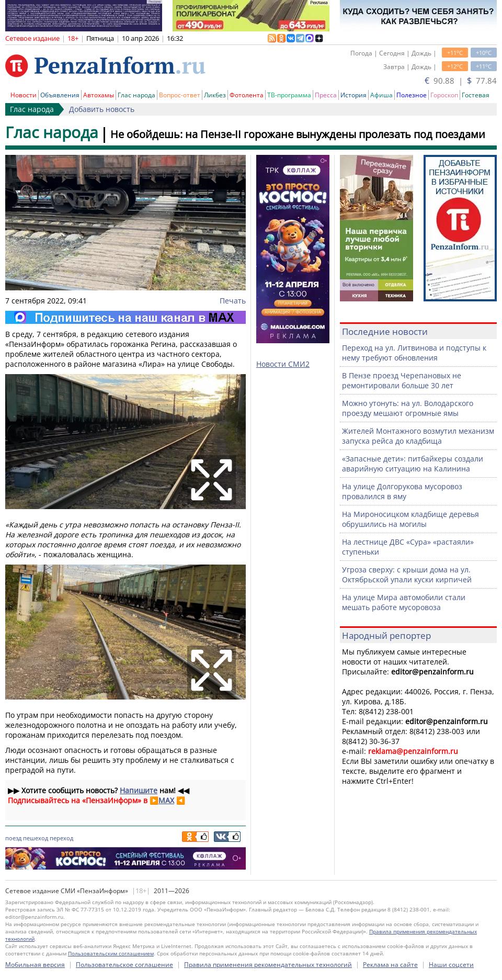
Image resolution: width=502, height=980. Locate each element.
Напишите (139, 790)
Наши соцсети (451, 965)
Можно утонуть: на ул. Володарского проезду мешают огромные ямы (408, 408)
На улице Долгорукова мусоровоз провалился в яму (402, 491)
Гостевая (476, 95)
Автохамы (99, 95)
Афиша (381, 95)
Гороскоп (444, 95)
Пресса (326, 95)
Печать (233, 301)
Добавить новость (102, 109)
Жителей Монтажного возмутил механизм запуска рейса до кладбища (418, 436)
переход (61, 838)
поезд (13, 838)
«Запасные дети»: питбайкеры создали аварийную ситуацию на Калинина (413, 464)
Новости (24, 95)
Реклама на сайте (390, 965)
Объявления (60, 95)
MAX (166, 800)
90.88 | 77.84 (461, 81)
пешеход (36, 838)
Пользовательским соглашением (111, 953)
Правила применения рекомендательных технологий (268, 965)
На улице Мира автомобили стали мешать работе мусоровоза (404, 602)
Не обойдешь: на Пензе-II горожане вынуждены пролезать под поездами (298, 134)
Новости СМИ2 (283, 364)
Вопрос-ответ (180, 95)
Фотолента (247, 95)
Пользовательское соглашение (124, 965)
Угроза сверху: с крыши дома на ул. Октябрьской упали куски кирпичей (407, 575)
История (353, 95)
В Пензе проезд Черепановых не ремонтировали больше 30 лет (402, 380)
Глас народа (136, 95)
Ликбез (215, 95)
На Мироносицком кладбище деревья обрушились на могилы (410, 519)
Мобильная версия (35, 965)
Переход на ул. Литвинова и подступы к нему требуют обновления (414, 353)
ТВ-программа (289, 95)
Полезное (412, 95)
